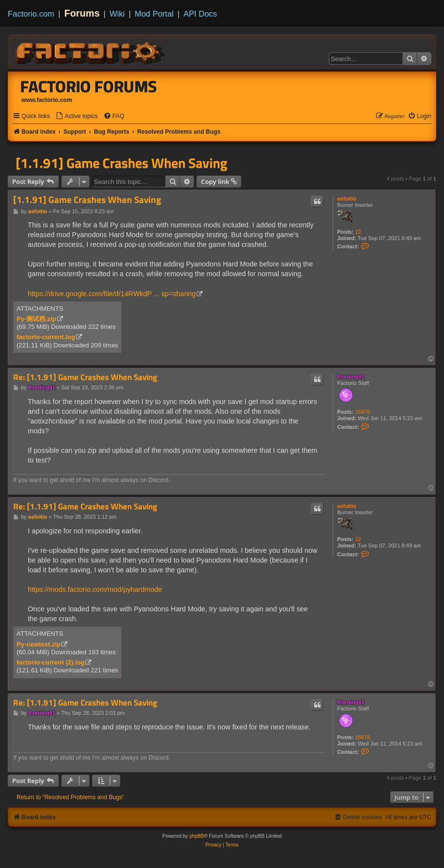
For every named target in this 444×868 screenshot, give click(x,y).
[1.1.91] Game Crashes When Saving (121, 163)
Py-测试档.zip (36, 319)
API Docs (200, 14)
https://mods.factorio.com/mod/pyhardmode (95, 589)
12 (358, 232)
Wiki (117, 14)
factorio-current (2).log (50, 662)
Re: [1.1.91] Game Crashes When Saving (85, 377)
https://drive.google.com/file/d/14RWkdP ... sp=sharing (112, 294)
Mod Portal (154, 14)
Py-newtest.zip (39, 644)
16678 (363, 412)
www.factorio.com (47, 100)
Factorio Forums (89, 86)
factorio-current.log (46, 337)
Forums (82, 13)
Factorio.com (31, 14)
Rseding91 (351, 377)
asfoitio (347, 199)
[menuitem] (77, 116)
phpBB (197, 836)
